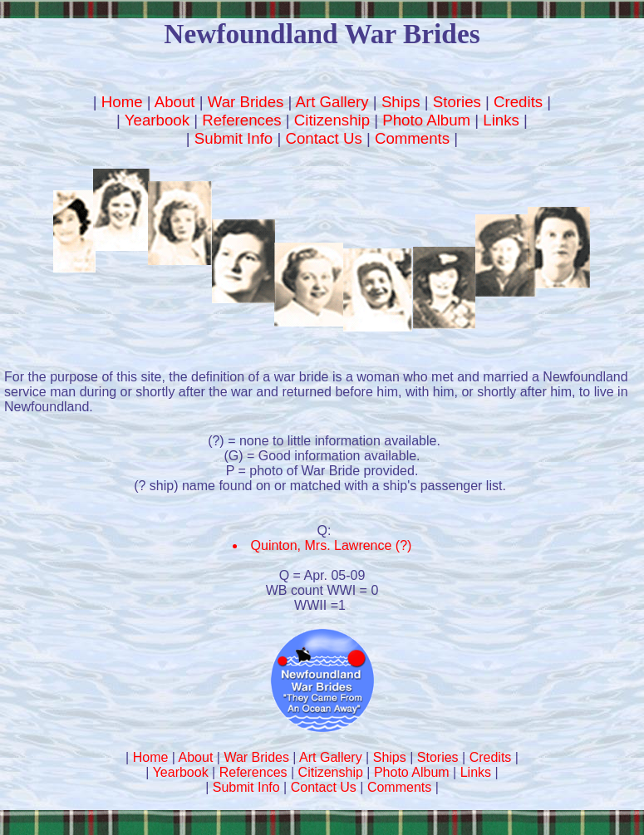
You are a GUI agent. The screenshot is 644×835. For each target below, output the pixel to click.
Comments (412, 138)
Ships (401, 102)
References (241, 120)
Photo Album (426, 120)
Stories (457, 102)
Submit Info (234, 138)
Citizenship (332, 120)
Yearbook (157, 120)
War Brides (246, 102)
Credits (518, 102)
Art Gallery (332, 102)
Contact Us (323, 138)
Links (501, 120)
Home (122, 102)
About (175, 102)
